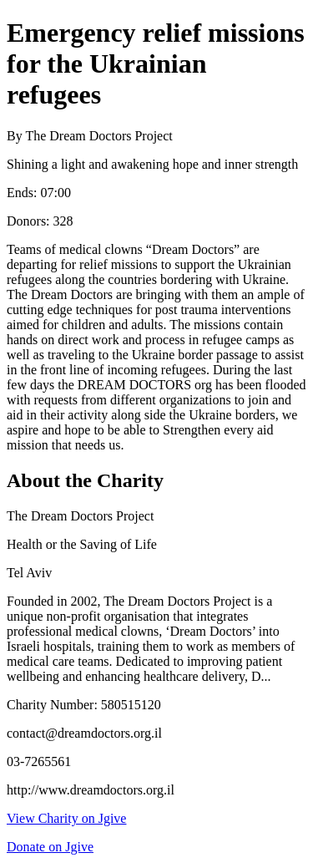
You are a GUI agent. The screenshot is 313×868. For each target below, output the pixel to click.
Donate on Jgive (50, 847)
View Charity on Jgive (66, 818)
